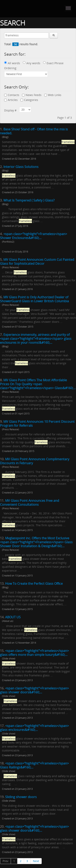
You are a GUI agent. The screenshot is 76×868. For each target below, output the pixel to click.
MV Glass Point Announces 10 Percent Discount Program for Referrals (37, 424)
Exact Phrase (53, 63)
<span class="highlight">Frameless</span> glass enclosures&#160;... (34, 728)
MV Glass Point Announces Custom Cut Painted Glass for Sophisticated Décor (37, 262)
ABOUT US (13, 617)
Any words (32, 63)
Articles (11, 100)
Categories (29, 100)
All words (12, 63)
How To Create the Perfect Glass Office (34, 584)
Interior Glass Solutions (21, 167)
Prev (5, 861)
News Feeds (32, 95)
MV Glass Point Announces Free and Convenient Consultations (30, 503)
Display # (10, 110)
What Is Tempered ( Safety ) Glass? (29, 200)
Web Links (53, 95)
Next (36, 861)
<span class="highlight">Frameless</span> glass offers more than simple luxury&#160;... (34, 653)
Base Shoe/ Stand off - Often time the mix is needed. (34, 131)
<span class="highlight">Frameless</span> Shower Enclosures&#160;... (34, 236)
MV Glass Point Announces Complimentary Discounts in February (35, 461)
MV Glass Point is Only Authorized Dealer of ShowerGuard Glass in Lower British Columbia (34, 299)
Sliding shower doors (21, 797)
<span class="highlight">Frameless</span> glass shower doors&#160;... (34, 690)
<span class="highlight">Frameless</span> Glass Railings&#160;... (34, 765)
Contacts (12, 95)
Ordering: (11, 68)
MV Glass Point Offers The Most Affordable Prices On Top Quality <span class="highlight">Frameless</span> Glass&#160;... (38, 384)
